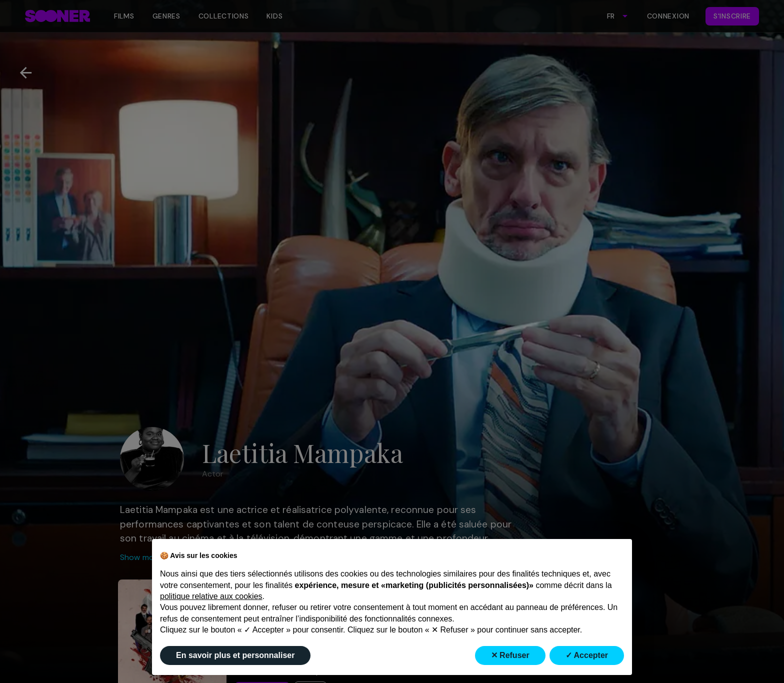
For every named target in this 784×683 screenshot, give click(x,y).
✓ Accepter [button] (587, 655)
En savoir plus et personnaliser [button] (235, 655)
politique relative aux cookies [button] (211, 596)
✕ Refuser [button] (510, 655)
